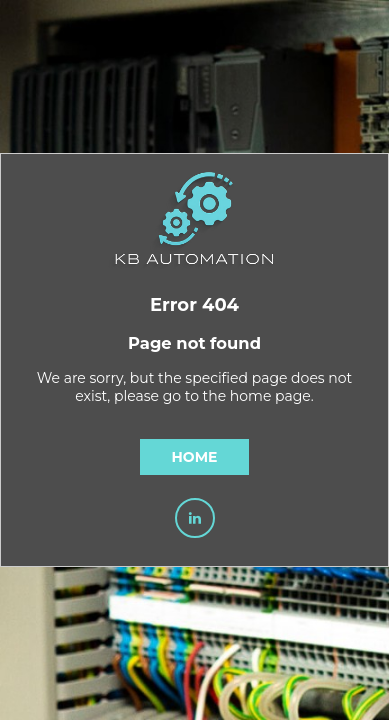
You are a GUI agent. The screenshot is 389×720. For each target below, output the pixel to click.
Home (195, 457)
